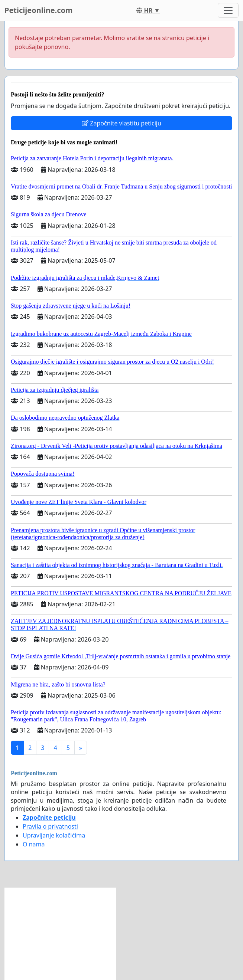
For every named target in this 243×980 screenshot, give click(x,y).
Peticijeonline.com (39, 10)
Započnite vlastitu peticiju (121, 123)
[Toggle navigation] (228, 10)
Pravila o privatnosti (50, 826)
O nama (34, 844)
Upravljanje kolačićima (54, 835)
